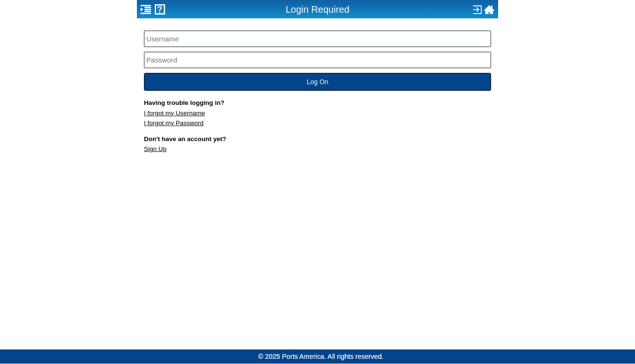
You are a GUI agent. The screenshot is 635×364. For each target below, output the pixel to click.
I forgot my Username (175, 113)
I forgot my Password (174, 123)
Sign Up (155, 149)
